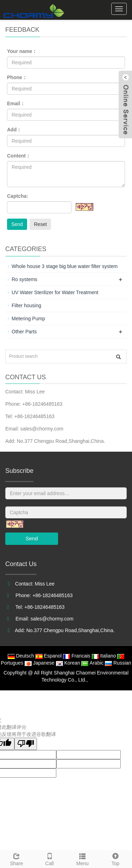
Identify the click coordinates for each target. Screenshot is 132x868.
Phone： (17, 77)
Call (50, 858)
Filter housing (26, 305)
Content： (19, 156)
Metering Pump (28, 319)
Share (17, 858)
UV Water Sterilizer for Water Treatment (55, 292)
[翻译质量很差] (26, 744)
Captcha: (18, 196)
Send (17, 224)
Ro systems (24, 279)
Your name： (22, 51)
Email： (16, 103)
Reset (40, 224)
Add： (14, 130)
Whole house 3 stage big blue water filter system (65, 266)
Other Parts (24, 332)
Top (115, 858)
